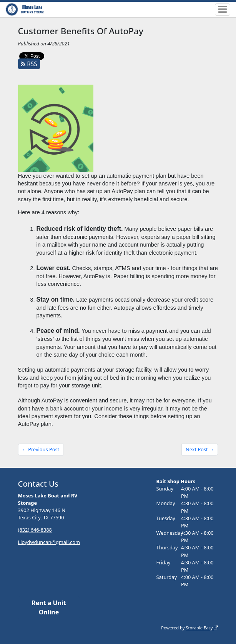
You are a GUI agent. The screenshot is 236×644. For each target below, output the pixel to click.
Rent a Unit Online (49, 607)
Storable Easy (202, 628)
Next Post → (200, 449)
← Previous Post (41, 449)
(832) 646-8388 (35, 530)
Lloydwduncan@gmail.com (49, 542)
